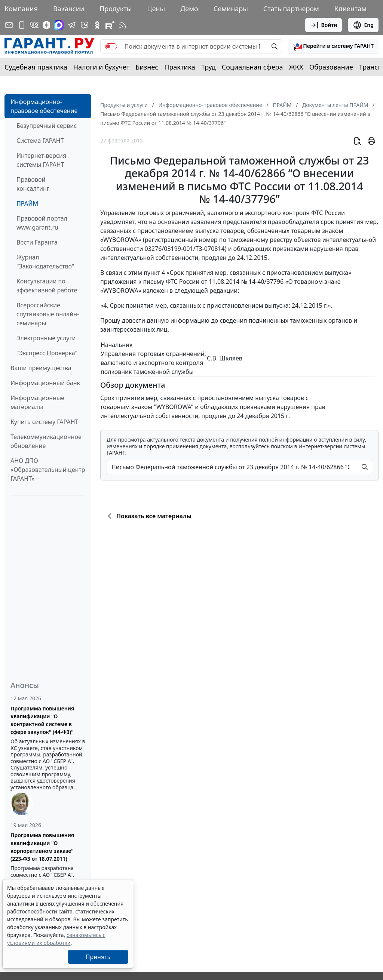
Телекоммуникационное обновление (46, 441)
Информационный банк (45, 383)
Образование (331, 67)
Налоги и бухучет (102, 67)
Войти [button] (324, 25)
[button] (333, 46)
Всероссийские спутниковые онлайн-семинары (48, 314)
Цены (156, 9)
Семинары (231, 9)
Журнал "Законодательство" (45, 262)
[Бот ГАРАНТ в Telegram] (85, 25)
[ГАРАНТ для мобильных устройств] (22, 25)
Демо (189, 9)
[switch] (111, 46)
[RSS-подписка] (123, 25)
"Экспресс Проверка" (47, 353)
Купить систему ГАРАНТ (44, 422)
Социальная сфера (252, 67)
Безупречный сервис (47, 126)
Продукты (116, 9)
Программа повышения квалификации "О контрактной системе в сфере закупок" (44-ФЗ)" (42, 720)
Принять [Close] (98, 957)
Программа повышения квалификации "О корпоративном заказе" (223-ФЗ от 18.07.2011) (42, 847)
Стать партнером (291, 9)
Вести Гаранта (37, 242)
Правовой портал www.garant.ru (42, 223)
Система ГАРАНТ (40, 141)
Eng (363, 25)
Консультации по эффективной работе (47, 286)
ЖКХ (296, 67)
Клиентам (350, 9)
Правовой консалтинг (33, 184)
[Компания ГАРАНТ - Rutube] (110, 25)
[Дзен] (46, 25)
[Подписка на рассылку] (9, 25)
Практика (180, 67)
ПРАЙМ (27, 203)
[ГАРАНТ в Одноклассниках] (97, 25)
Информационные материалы (37, 402)
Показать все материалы (148, 516)
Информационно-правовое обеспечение (44, 106)
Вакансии (69, 9)
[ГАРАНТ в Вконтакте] (34, 25)
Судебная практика (36, 67)
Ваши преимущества (41, 368)
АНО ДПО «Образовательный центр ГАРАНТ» (48, 470)
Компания (21, 9)
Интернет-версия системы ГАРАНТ (41, 160)
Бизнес (147, 67)
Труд (209, 67)
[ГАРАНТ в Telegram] (72, 25)
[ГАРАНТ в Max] (59, 25)
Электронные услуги (46, 338)
